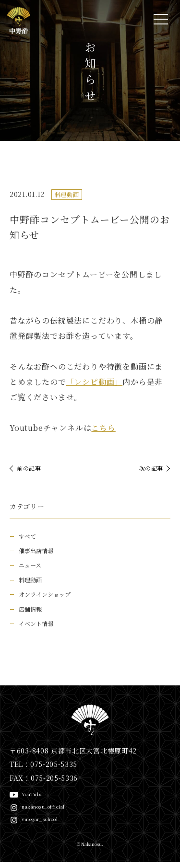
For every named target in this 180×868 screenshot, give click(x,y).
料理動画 (67, 194)
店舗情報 (30, 609)
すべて (27, 536)
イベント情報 (36, 623)
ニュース (30, 565)
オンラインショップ (45, 594)
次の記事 (151, 468)
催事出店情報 (36, 550)
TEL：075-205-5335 (43, 764)
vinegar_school (40, 819)
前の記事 (29, 468)
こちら (103, 428)
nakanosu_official (43, 806)
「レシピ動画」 (95, 382)
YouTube (32, 794)
